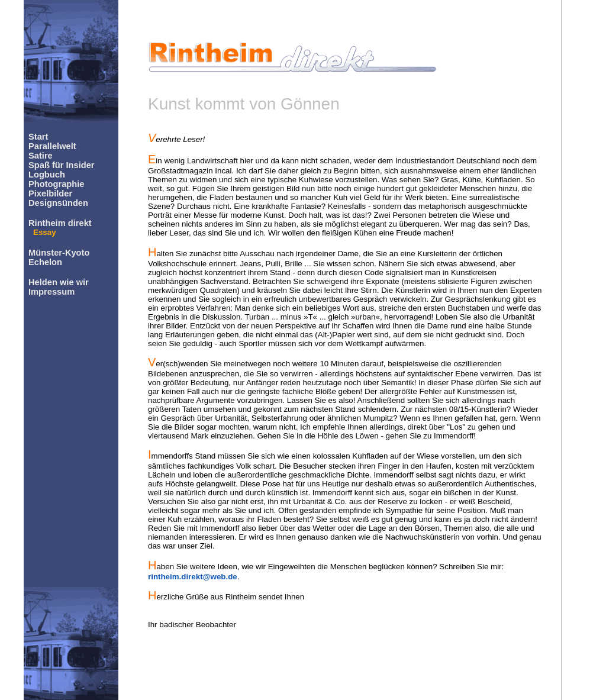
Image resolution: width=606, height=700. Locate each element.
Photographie (56, 184)
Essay (45, 232)
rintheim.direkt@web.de (193, 577)
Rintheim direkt (60, 223)
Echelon (45, 262)
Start (38, 137)
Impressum (51, 292)
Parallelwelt (52, 146)
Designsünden (58, 203)
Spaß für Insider (62, 165)
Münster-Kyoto (59, 253)
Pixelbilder (50, 193)
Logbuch (47, 175)
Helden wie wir (59, 282)
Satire (41, 156)
